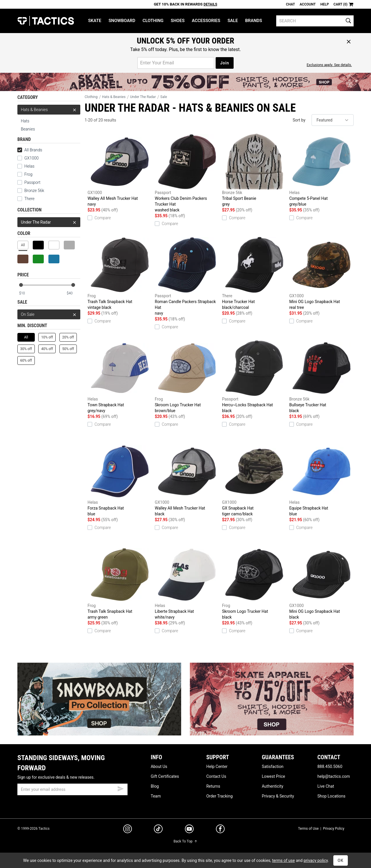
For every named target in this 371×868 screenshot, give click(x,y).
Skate (95, 21)
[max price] (73, 293)
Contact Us (216, 776)
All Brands (30, 150)
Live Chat (326, 786)
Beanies (28, 129)
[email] (72, 789)
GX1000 (28, 158)
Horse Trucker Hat (254, 273)
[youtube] (189, 830)
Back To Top (185, 841)
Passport (29, 182)
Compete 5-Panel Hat (321, 170)
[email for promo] (176, 63)
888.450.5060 (330, 766)
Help (324, 4)
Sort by (299, 120)
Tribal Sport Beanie (254, 170)
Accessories (206, 21)
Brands (254, 21)
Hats (25, 121)
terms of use (283, 860)
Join (224, 63)
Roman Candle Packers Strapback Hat (187, 276)
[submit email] (121, 788)
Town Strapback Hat (120, 377)
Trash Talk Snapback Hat (120, 273)
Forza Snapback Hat (120, 480)
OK (341, 860)
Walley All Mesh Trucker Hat (120, 170)
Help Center (217, 766)
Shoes (178, 21)
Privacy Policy (334, 829)
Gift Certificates (165, 776)
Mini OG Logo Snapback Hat (321, 273)
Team (156, 796)
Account (308, 4)
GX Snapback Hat (254, 480)
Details (210, 4)
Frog (25, 174)
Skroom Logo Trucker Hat (187, 377)
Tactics (46, 21)
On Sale (49, 314)
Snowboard (122, 21)
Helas (26, 166)
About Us (159, 766)
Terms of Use (308, 829)
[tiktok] (158, 830)
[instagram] (128, 830)
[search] (315, 21)
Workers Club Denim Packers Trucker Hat (187, 173)
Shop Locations (331, 796)
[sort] (333, 120)
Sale (233, 21)
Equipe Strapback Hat (321, 480)
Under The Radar (49, 222)
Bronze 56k (31, 191)
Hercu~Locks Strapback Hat (254, 377)
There (26, 199)
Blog (155, 786)
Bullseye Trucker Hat (321, 377)
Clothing (153, 21)
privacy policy (316, 860)
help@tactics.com (334, 776)
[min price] (26, 293)
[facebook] (220, 830)
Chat (291, 4)
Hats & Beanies (49, 110)
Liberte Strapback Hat (187, 583)
